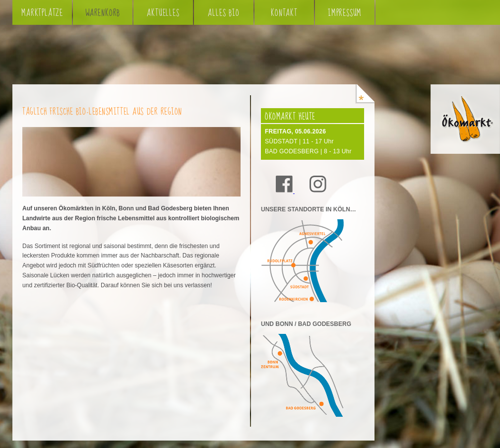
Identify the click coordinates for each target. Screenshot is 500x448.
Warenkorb (103, 13)
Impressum (345, 13)
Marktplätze (42, 13)
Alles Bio (223, 13)
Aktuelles (163, 13)
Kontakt (284, 13)
